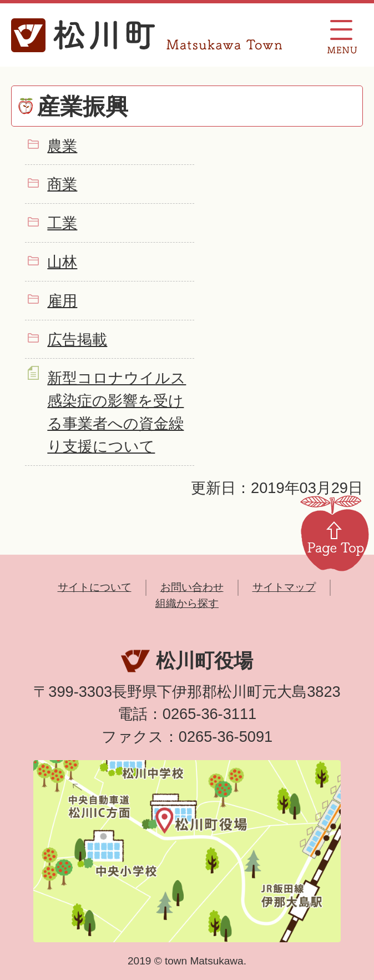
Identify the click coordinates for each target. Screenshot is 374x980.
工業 (62, 223)
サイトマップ (284, 587)
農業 (62, 146)
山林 (62, 262)
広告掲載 (77, 340)
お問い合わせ (192, 587)
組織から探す (187, 603)
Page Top (335, 532)
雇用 (62, 301)
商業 (62, 184)
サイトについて (95, 587)
